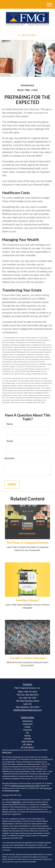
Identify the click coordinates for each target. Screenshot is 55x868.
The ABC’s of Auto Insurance (28, 658)
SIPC (19, 802)
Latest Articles (27, 742)
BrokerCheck (7, 752)
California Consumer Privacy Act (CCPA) (25, 786)
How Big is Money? (28, 600)
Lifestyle (27, 739)
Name (10, 424)
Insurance (27, 730)
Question (9, 458)
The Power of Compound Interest (27, 543)
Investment (27, 724)
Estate (27, 727)
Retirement (27, 721)
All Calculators (27, 747)
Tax (27, 733)
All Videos (27, 744)
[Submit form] (12, 485)
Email (10, 441)
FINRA (14, 802)
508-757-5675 (28, 35)
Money (27, 736)
